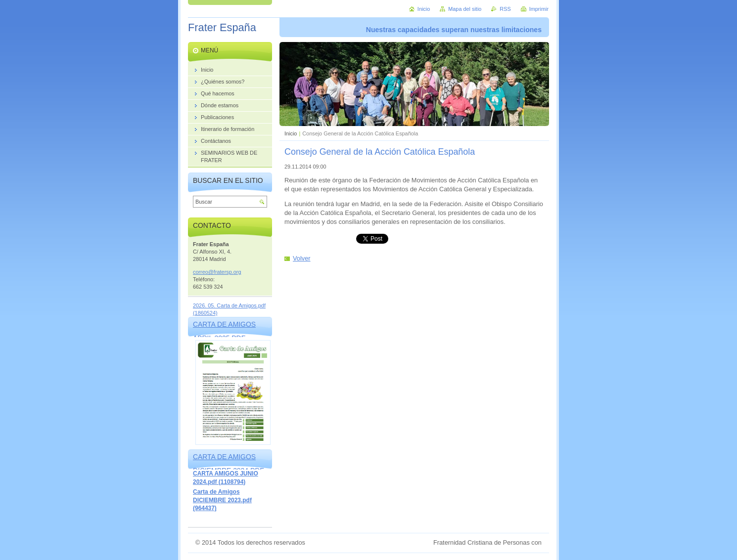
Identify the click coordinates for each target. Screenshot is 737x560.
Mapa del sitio (465, 9)
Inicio (291, 133)
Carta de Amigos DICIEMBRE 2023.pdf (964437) (222, 500)
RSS (505, 9)
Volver (302, 258)
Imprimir (539, 9)
